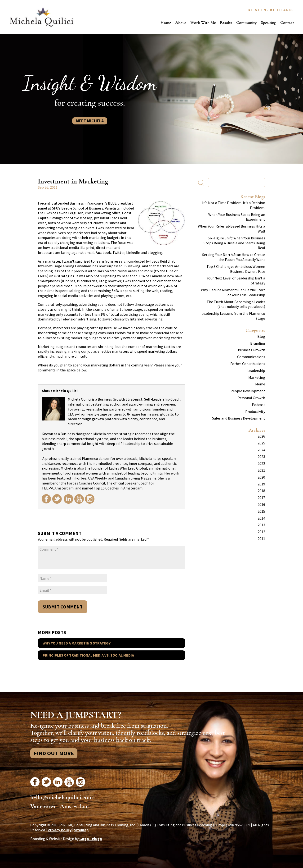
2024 (261, 450)
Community (246, 23)
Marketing (257, 377)
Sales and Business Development (239, 418)
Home (166, 23)
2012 (261, 532)
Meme (260, 384)
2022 (261, 463)
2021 (261, 470)
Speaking (268, 23)
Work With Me (203, 23)
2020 (261, 477)
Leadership (256, 370)
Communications (251, 357)
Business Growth (252, 350)
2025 (261, 443)
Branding (258, 343)
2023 (261, 457)
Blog (261, 336)
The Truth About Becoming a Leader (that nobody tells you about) (236, 304)
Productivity (255, 411)
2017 (261, 498)
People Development (248, 391)
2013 (261, 525)
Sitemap (81, 830)
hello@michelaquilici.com (62, 797)
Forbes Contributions (248, 364)
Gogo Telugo (91, 839)
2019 (261, 484)
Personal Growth (251, 398)
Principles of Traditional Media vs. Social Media (88, 655)
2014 (261, 518)
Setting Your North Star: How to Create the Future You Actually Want (234, 257)
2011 (261, 539)
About (181, 23)
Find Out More (54, 753)
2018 (261, 491)
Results (226, 23)
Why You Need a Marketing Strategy (77, 643)
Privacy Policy (60, 830)
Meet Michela (90, 121)
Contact (287, 23)
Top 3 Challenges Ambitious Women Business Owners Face (236, 269)
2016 (261, 504)
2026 (261, 436)
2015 (261, 511)
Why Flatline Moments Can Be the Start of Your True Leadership (233, 292)
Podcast (258, 405)
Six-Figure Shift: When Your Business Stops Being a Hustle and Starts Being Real (234, 243)
